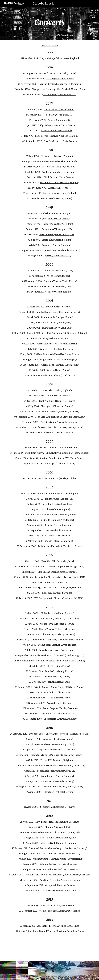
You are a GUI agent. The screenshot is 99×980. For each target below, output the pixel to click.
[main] (49, 24)
